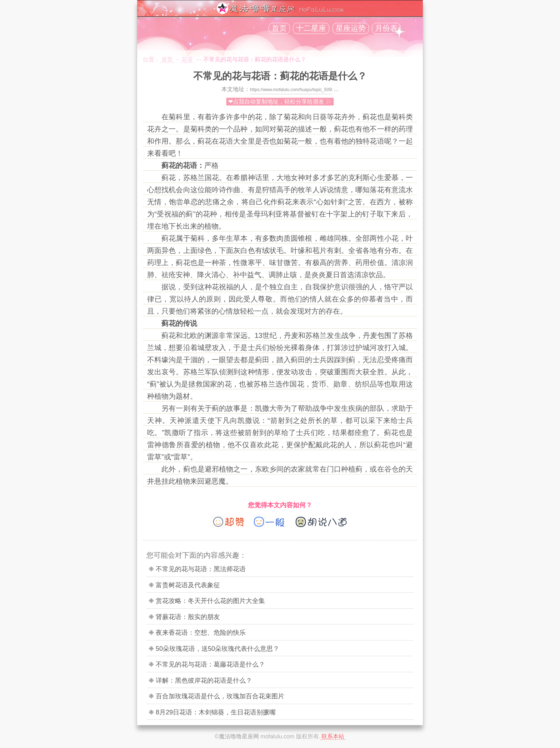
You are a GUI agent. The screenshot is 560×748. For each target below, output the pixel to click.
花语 (187, 59)
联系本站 (333, 736)
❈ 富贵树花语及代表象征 (184, 585)
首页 (279, 28)
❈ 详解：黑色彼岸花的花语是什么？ (200, 680)
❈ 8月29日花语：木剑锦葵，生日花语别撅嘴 (212, 712)
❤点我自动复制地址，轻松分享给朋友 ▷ (280, 102)
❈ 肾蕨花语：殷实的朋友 (184, 617)
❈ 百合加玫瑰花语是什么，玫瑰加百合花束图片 (216, 696)
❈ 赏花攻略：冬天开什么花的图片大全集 (207, 601)
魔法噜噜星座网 (239, 736)
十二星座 (311, 28)
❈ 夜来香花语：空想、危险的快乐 (197, 633)
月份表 (386, 28)
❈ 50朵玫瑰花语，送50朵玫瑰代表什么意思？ (214, 649)
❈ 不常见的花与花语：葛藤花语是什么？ (207, 664)
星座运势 (351, 28)
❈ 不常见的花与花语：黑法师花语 (197, 569)
